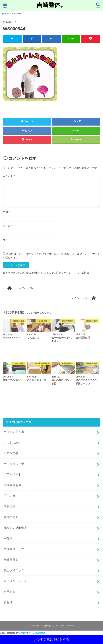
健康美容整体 (13, 485)
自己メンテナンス (15, 581)
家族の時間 (11, 517)
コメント (9, 176)
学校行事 (10, 506)
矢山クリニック (14, 570)
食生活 (8, 602)
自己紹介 (10, 592)
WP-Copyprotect (37, 633)
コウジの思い (13, 442)
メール (8, 226)
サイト (7, 240)
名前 (6, 212)
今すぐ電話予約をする (52, 640)
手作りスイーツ (14, 549)
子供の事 (10, 496)
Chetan (23, 633)
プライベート (13, 474)
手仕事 (8, 538)
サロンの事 (11, 453)
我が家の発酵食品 (15, 528)
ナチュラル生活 (14, 464)
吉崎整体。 (51, 5)
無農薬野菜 (11, 560)
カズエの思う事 (14, 432)
